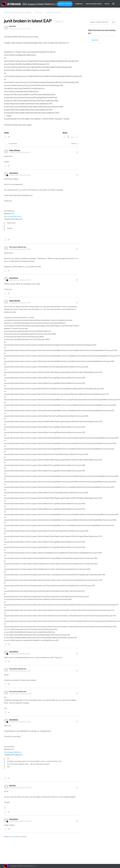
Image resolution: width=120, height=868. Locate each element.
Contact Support (65, 4)
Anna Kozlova (14, 173)
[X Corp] (68, 137)
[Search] (102, 22)
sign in (11, 837)
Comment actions (77, 152)
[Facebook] (64, 137)
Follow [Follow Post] (58, 22)
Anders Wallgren (15, 150)
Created (20, 152)
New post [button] (95, 40)
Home (11, 4)
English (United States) (94, 4)
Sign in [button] (107, 4)
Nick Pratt (12, 26)
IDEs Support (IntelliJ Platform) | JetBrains (18, 12)
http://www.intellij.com (13, 216)
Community (79, 4)
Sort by (74, 144)
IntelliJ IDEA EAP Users (54, 12)
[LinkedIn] (72, 137)
